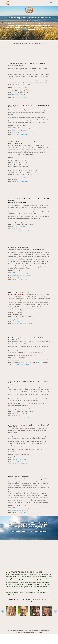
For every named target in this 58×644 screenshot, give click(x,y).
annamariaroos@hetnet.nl (21, 279)
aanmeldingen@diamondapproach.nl (24, 230)
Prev (3, 611)
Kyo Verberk (14, 226)
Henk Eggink (25, 131)
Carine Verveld (15, 95)
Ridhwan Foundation (37, 632)
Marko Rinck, (21, 359)
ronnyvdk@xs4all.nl (23, 134)
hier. (19, 133)
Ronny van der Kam (16, 131)
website (23, 29)
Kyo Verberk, (15, 318)
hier (18, 278)
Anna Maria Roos (16, 276)
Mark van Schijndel (45, 359)
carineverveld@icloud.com (21, 97)
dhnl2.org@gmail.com (23, 364)
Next (55, 611)
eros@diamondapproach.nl (25, 323)
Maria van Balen (29, 359)
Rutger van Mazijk (37, 318)
